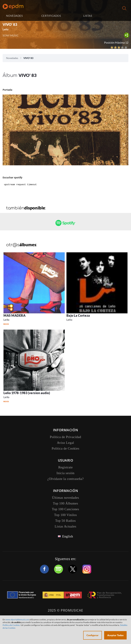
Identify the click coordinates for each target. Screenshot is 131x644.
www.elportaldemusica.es (17, 619)
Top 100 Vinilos (65, 515)
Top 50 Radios (66, 521)
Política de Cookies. (11, 625)
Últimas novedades (65, 498)
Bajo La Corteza (78, 315)
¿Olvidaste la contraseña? (65, 479)
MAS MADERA (14, 315)
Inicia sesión (117, 16)
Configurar (93, 635)
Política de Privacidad (65, 437)
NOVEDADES (14, 16)
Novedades (12, 58)
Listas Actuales (65, 526)
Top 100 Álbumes (65, 503)
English (68, 536)
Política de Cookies (65, 448)
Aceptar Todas (115, 635)
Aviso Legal (65, 443)
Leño (6, 29)
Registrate (65, 467)
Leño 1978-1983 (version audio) (27, 393)
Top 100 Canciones (65, 509)
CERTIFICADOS (51, 16)
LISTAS (88, 16)
